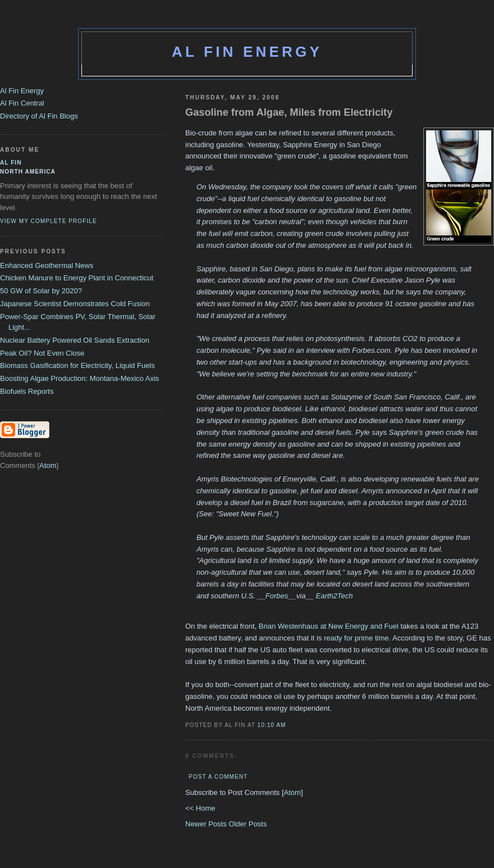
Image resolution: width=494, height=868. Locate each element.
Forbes (277, 596)
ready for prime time (356, 638)
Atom (292, 792)
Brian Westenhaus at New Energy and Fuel (329, 626)
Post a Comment (218, 777)
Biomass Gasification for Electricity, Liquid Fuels (77, 365)
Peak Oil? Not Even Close (42, 353)
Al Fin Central (22, 103)
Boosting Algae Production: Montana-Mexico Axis (79, 378)
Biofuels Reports (27, 391)
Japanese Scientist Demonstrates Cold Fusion (75, 304)
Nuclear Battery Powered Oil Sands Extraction (75, 340)
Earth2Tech (334, 596)
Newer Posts (207, 824)
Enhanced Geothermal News (47, 265)
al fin (11, 163)
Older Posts (248, 824)
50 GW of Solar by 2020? (41, 291)
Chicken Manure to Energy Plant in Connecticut (77, 278)
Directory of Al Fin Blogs (39, 116)
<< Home (200, 808)
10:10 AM (272, 725)
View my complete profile (49, 221)
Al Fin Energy (247, 52)
